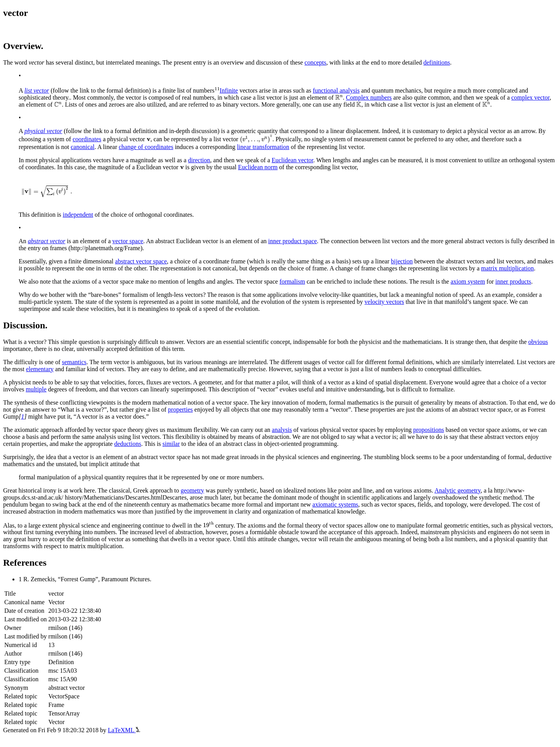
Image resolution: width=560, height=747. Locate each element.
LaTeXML (124, 730)
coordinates (87, 139)
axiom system (468, 281)
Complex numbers (369, 97)
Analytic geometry (457, 490)
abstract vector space (141, 261)
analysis (282, 430)
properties (180, 409)
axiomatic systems (335, 504)
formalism (292, 281)
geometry (192, 490)
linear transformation (263, 147)
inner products (513, 281)
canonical (83, 147)
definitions (437, 62)
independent (78, 215)
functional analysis (336, 90)
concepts (315, 62)
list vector (37, 90)
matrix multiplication (507, 268)
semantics (74, 362)
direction (199, 160)
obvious (538, 342)
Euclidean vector (292, 160)
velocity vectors (384, 302)
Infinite (229, 90)
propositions (429, 430)
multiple (36, 389)
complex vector (530, 97)
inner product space (293, 241)
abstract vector (47, 241)
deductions (128, 444)
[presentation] (339, 98)
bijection (402, 261)
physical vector (43, 131)
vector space (128, 241)
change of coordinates (146, 147)
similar (171, 444)
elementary (40, 369)
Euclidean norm (258, 167)
